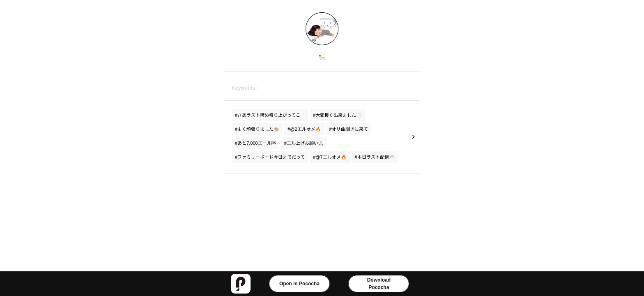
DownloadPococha (379, 284)
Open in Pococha (299, 284)
